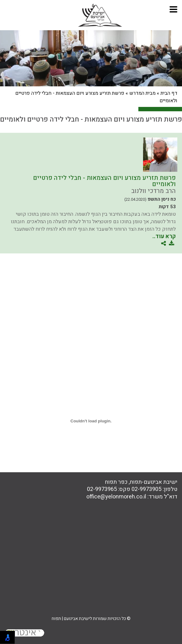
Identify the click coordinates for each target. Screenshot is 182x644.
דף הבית (169, 93)
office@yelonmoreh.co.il (116, 497)
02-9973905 (146, 489)
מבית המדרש (142, 93)
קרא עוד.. (164, 236)
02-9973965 (102, 489)
